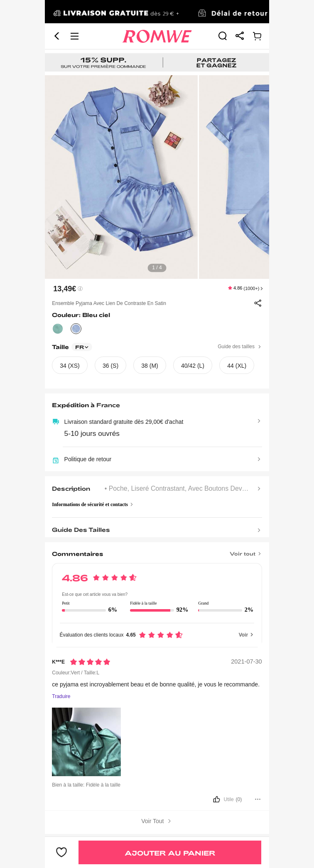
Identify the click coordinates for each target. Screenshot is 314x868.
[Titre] (157, 551)
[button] (57, 36)
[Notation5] (90, 662)
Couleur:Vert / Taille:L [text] (76, 673)
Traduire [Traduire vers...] (61, 697)
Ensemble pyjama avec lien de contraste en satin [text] (109, 303)
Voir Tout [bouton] (157, 821)
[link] (157, 12)
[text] (157, 177)
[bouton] (157, 800)
